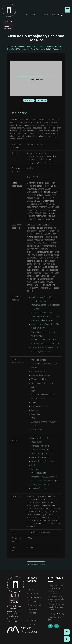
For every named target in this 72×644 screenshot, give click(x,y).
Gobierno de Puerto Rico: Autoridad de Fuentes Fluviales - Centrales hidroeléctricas (45, 317)
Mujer (34, 465)
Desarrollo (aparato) (40, 454)
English (56, 15)
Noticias (31, 624)
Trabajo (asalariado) (40, 485)
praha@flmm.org (56, 614)
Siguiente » (42, 100)
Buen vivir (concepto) (40, 438)
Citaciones (32, 621)
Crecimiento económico (42, 450)
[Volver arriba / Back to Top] (67, 632)
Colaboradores (34, 597)
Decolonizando (35, 605)
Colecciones (33, 601)
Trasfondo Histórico (32, 611)
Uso (29, 617)
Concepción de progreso (42, 446)
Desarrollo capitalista (40, 457)
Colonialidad (37, 442)
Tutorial (33, 15)
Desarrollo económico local (43, 461)
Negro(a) (35, 469)
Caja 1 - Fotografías (54, 49)
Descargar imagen (36, 564)
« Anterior (29, 100)
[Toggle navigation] (67, 10)
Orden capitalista (39, 473)
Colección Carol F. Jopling (33, 49)
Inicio (30, 590)
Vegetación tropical (40, 488)
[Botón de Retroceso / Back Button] (67, 639)
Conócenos (33, 594)
